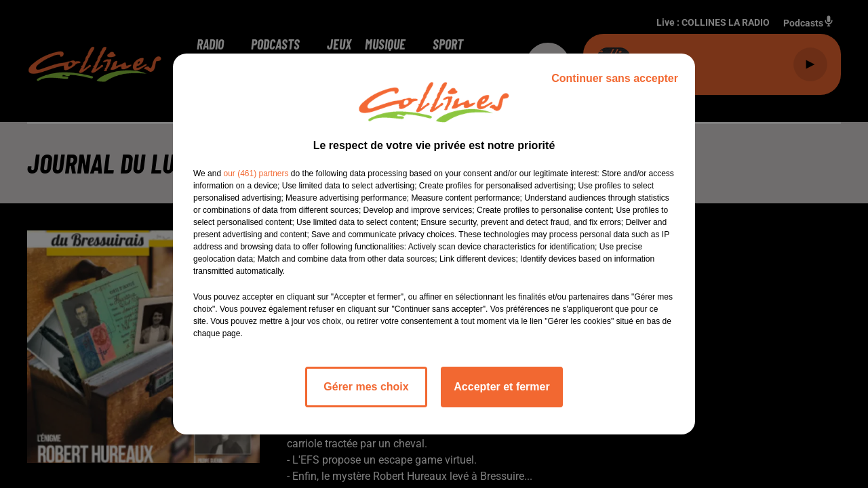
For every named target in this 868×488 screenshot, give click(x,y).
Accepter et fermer (501, 387)
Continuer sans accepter (615, 78)
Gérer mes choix (366, 387)
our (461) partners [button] (256, 174)
